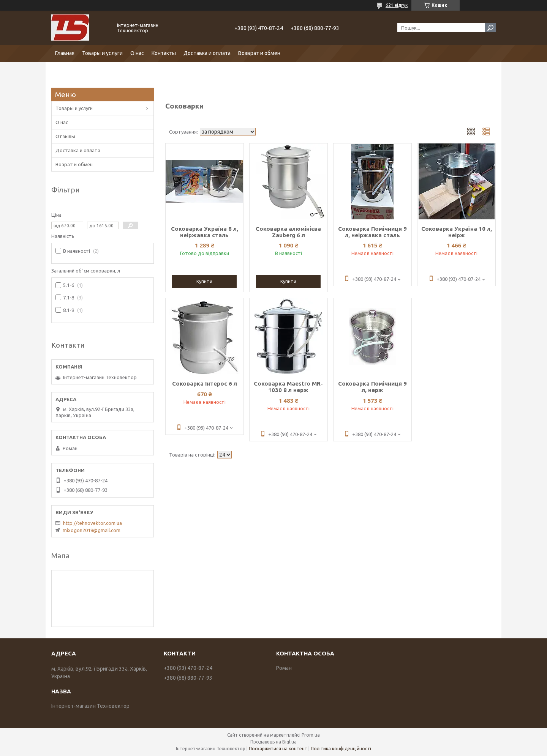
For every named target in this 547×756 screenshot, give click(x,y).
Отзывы (65, 136)
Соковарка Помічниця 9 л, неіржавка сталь (372, 232)
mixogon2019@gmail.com (92, 530)
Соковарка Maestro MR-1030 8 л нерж (288, 387)
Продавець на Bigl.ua (273, 742)
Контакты (164, 53)
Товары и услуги (102, 53)
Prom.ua (311, 735)
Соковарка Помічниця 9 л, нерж (372, 387)
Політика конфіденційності (341, 749)
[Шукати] (490, 28)
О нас (137, 53)
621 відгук (397, 5)
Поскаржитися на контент (278, 749)
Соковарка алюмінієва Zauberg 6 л (288, 232)
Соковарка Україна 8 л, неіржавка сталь (205, 232)
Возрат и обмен (74, 164)
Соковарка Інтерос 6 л (205, 384)
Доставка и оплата (207, 53)
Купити (204, 281)
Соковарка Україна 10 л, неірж (457, 232)
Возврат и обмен (259, 53)
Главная (65, 53)
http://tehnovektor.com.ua (92, 523)
